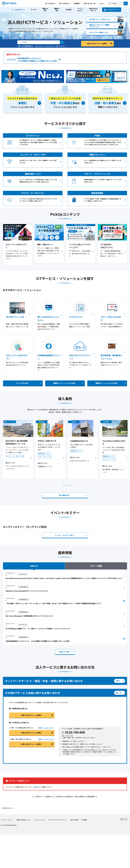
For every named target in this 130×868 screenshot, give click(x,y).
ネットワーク (39, 46)
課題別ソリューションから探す (65, 383)
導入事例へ (65, 491)
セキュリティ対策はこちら (99, 32)
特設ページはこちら (45, 723)
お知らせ (34, 561)
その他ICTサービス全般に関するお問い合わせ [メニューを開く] (33, 688)
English (102, 3)
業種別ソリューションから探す (107, 383)
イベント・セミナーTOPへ (65, 531)
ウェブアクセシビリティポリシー (58, 815)
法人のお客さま (50, 3)
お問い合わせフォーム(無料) (97, 43)
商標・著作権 (74, 815)
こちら (35, 782)
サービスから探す (22, 383)
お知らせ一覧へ (65, 647)
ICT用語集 (84, 815)
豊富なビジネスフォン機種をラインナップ (100, 26)
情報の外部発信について (24, 815)
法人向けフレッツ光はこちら (100, 19)
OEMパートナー (60, 46)
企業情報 (77, 3)
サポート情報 (96, 561)
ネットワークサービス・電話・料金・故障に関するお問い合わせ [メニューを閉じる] (44, 676)
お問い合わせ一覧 (89, 3)
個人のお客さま (65, 3)
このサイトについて (40, 815)
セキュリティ (49, 46)
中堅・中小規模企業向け (25, 46)
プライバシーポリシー (7, 815)
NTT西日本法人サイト (8, 804)
